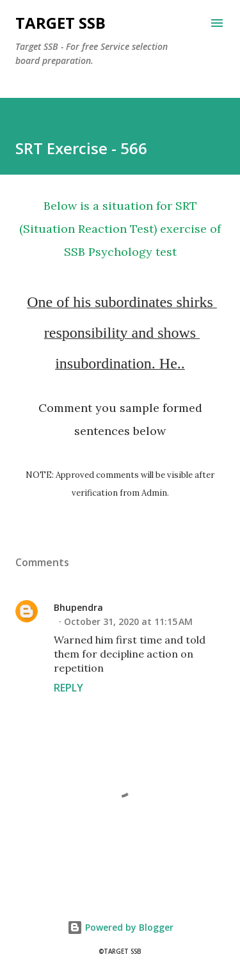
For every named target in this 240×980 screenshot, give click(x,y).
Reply (68, 688)
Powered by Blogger (120, 927)
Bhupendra (78, 607)
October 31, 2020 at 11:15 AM (128, 621)
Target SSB (60, 23)
